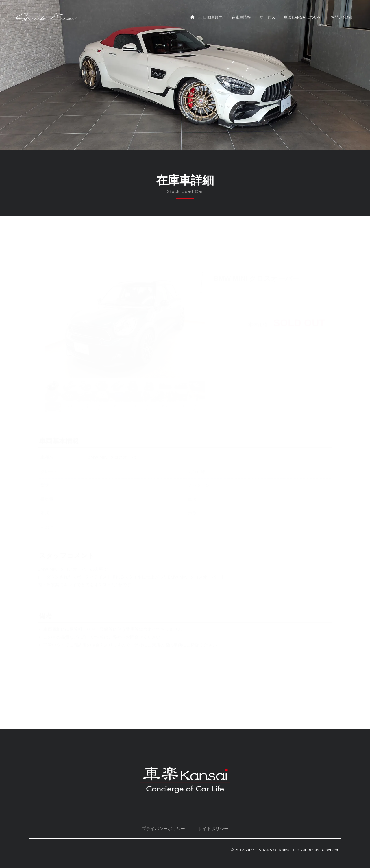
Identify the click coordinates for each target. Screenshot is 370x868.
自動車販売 (213, 17)
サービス (267, 17)
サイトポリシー (213, 829)
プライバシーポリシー (163, 829)
